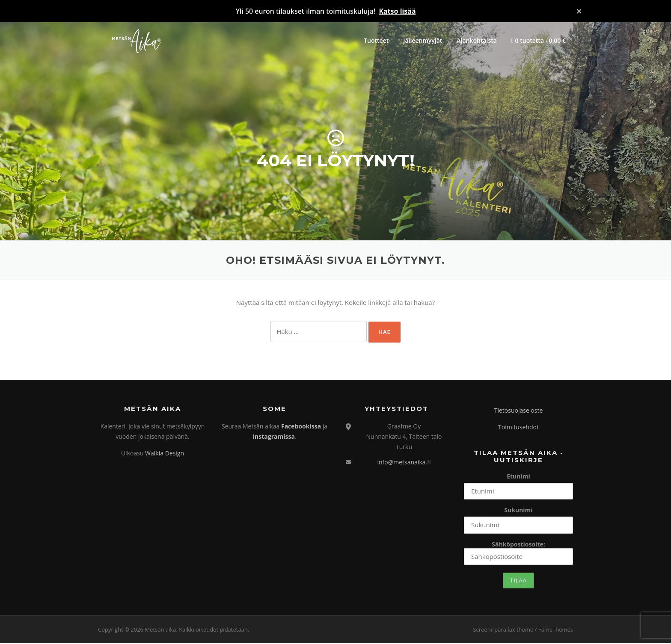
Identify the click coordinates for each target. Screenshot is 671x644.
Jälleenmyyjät (423, 40)
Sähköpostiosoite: (518, 553)
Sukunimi (518, 511)
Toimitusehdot (518, 428)
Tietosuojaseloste (519, 412)
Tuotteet (376, 40)
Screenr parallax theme (503, 630)
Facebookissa (301, 427)
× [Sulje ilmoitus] (579, 11)
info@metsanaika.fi (404, 463)
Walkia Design (165, 454)
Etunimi (518, 477)
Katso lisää (397, 11)
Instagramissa (273, 437)
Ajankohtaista (477, 40)
